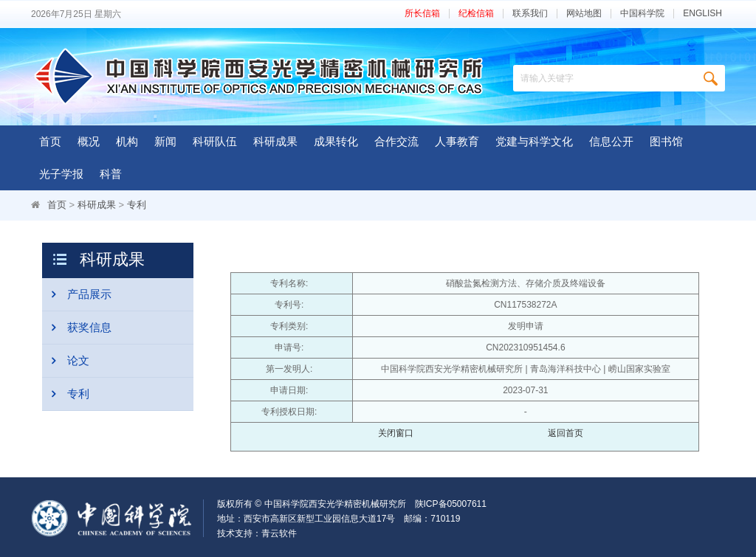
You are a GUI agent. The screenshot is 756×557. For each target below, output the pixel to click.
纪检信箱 (476, 14)
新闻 (165, 141)
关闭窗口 (396, 433)
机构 (127, 141)
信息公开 (611, 141)
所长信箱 (422, 14)
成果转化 (336, 141)
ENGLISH (702, 14)
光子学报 (61, 174)
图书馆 (666, 141)
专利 (137, 205)
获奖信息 (77, 328)
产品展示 (77, 294)
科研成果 (275, 141)
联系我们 (530, 14)
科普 (111, 174)
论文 (66, 361)
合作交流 (396, 141)
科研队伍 (215, 141)
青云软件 (279, 533)
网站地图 (584, 14)
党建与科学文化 (534, 141)
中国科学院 (642, 14)
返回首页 (566, 433)
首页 (50, 141)
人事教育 (457, 141)
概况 (89, 141)
